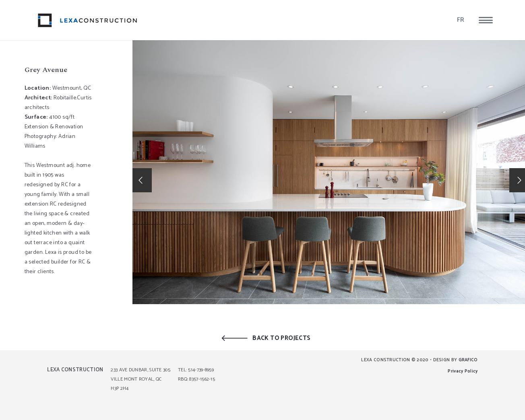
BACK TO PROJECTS (281, 338)
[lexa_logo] (88, 20)
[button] (486, 20)
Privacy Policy (463, 371)
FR (461, 20)
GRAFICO (468, 360)
